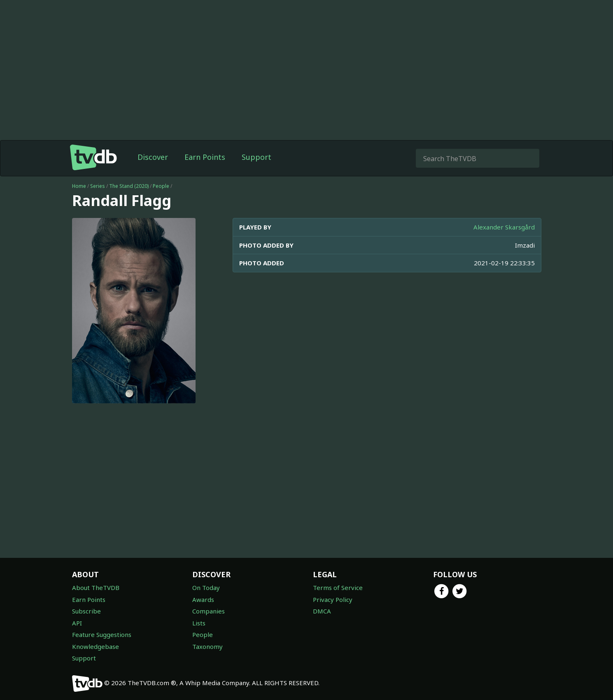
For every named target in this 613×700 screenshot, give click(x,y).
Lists (199, 623)
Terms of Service (338, 588)
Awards (203, 599)
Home (79, 186)
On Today (206, 588)
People (161, 186)
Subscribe (86, 611)
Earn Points (205, 157)
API (77, 623)
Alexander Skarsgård (504, 227)
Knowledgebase (96, 646)
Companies (209, 611)
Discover (153, 157)
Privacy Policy (333, 599)
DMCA (322, 611)
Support (256, 157)
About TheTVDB (96, 588)
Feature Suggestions (102, 634)
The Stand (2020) (129, 186)
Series (98, 186)
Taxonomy (207, 646)
